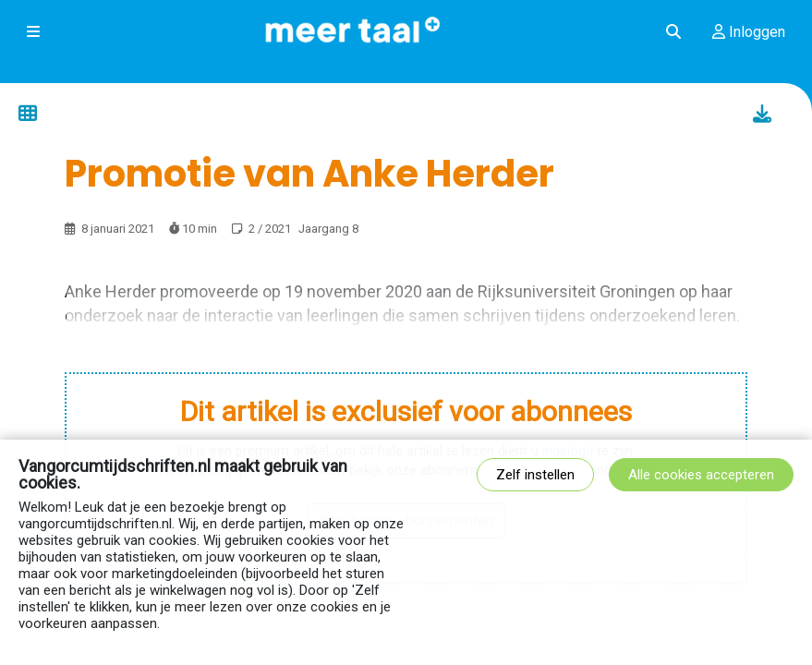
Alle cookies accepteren (701, 475)
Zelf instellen (535, 475)
